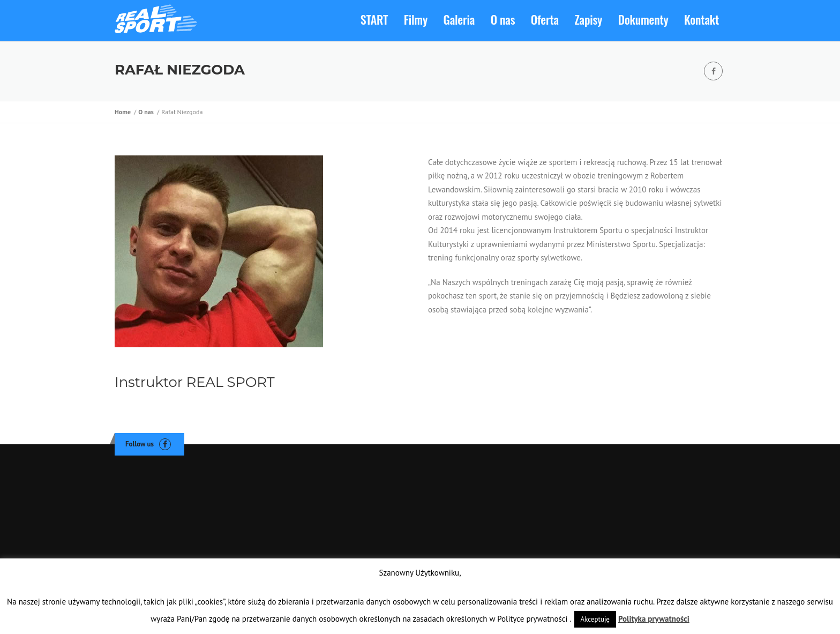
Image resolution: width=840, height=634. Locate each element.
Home (124, 114)
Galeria (459, 19)
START (374, 19)
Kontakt (702, 19)
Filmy (416, 19)
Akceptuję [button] (595, 619)
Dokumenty (643, 19)
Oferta (545, 19)
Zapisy (589, 19)
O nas (503, 19)
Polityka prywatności (654, 619)
